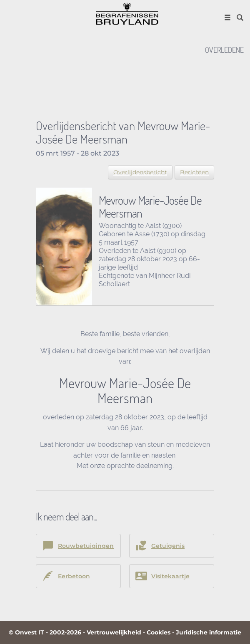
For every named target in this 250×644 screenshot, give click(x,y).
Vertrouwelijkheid (114, 632)
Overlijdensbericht (140, 172)
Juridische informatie (209, 632)
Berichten (194, 172)
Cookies (159, 632)
